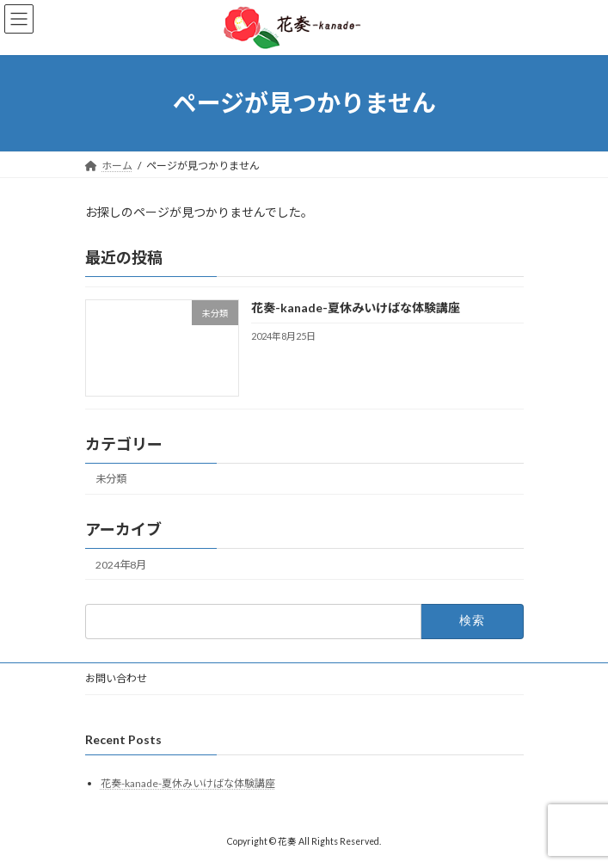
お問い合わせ (116, 678)
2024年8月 (121, 564)
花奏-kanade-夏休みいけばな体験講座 (355, 308)
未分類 (111, 479)
